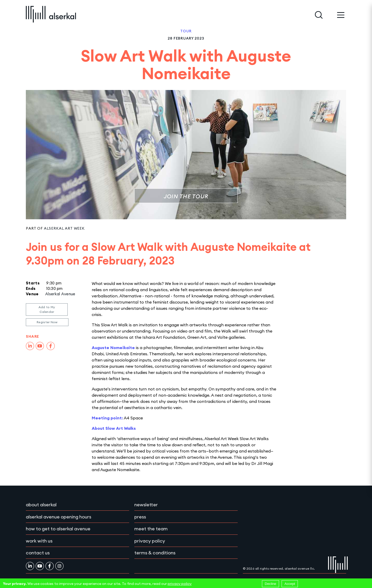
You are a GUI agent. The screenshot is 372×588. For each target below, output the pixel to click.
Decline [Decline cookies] (270, 584)
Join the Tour (186, 196)
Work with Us (39, 541)
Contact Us (38, 553)
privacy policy (180, 584)
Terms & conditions (155, 553)
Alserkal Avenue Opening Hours (59, 517)
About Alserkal (41, 505)
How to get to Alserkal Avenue (58, 529)
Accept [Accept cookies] (290, 584)
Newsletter (146, 505)
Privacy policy (150, 541)
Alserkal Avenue (60, 294)
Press (140, 517)
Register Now (47, 322)
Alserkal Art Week (64, 228)
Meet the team (151, 529)
